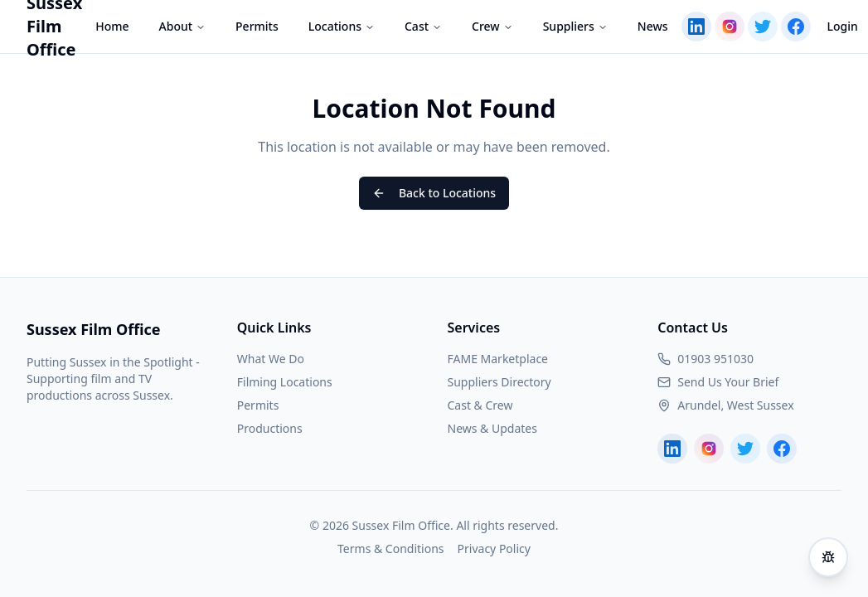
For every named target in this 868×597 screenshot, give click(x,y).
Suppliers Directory (499, 382)
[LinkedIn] (696, 27)
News (653, 26)
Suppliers (575, 26)
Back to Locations (434, 193)
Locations (342, 26)
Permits (257, 26)
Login (843, 26)
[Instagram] (730, 27)
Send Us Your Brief (728, 382)
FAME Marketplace (498, 359)
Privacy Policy (494, 548)
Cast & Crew (480, 405)
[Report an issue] (828, 557)
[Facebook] (796, 27)
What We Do (271, 359)
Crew (492, 26)
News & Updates (492, 428)
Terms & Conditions (391, 548)
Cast (423, 26)
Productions (270, 428)
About (183, 26)
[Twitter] (763, 27)
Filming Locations (285, 382)
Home (112, 26)
